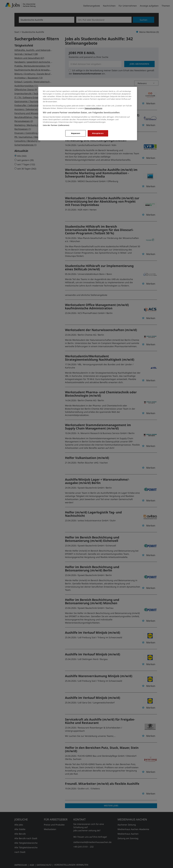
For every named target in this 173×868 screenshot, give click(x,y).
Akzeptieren (98, 133)
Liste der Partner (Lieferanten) (56, 125)
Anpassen (76, 133)
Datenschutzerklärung (93, 108)
